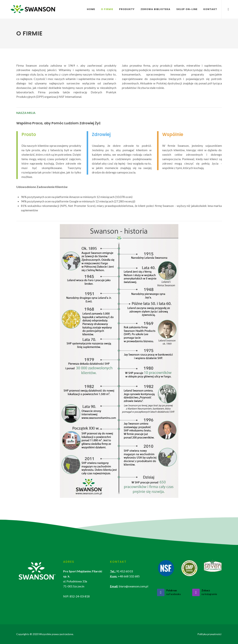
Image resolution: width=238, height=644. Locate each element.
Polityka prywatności (209, 634)
